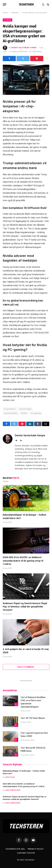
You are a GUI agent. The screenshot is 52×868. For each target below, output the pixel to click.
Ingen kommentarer (18, 51)
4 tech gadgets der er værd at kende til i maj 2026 (26, 651)
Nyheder (7, 20)
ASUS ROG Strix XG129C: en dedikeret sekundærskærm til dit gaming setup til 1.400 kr (23, 561)
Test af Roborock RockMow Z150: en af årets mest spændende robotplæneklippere (33, 702)
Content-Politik (26, 853)
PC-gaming (36, 413)
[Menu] (5, 4)
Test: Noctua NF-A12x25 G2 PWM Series (33, 749)
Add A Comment (26, 667)
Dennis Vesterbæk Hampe (24, 48)
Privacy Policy (36, 849)
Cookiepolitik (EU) (15, 849)
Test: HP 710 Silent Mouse (33, 718)
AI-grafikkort (10, 409)
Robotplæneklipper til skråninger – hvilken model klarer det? (24, 516)
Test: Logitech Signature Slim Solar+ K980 (34, 734)
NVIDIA (24, 413)
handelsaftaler (11, 413)
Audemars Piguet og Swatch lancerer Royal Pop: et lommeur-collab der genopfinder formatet (25, 607)
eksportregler (25, 409)
